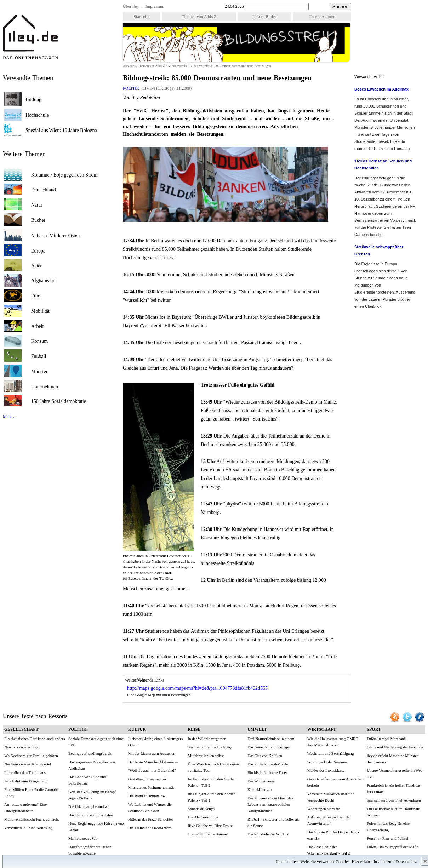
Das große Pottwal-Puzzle (268, 764)
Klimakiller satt (260, 789)
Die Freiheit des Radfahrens (150, 828)
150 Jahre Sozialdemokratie (59, 401)
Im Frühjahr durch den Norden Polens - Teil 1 (212, 797)
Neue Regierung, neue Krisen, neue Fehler (96, 827)
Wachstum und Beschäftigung (331, 753)
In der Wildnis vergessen (207, 739)
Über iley (131, 6)
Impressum (155, 6)
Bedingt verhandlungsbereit (90, 753)
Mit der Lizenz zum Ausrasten (152, 753)
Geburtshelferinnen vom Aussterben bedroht (335, 782)
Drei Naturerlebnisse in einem (271, 739)
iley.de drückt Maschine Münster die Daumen (392, 759)
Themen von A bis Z (199, 17)
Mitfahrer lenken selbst (206, 756)
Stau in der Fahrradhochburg (210, 747)
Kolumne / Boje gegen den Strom (64, 175)
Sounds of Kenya (201, 809)
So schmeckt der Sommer (327, 762)
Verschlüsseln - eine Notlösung (28, 828)
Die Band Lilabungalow (147, 796)
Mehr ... (10, 417)
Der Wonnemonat (261, 781)
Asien (37, 266)
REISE (194, 729)
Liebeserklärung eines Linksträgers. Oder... (156, 742)
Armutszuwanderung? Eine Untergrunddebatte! (25, 808)
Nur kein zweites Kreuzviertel (28, 764)
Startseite (141, 17)
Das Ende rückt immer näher (91, 815)
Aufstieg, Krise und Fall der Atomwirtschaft (329, 820)
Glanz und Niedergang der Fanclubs (395, 747)
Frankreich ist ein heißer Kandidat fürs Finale (393, 788)
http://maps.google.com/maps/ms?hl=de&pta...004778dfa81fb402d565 (197, 688)
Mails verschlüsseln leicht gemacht (32, 819)
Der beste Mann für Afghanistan (153, 762)
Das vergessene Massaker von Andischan (92, 765)
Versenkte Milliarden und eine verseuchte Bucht (331, 797)
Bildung (33, 100)
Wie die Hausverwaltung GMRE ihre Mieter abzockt (333, 742)
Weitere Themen (24, 154)
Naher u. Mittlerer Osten (56, 236)
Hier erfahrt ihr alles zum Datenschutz (384, 862)
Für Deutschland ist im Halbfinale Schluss (393, 812)
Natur (37, 205)
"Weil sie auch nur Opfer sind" (152, 770)
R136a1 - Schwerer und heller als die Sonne (273, 822)
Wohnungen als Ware (324, 809)
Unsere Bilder (264, 17)
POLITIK (132, 88)
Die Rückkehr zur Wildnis (268, 834)
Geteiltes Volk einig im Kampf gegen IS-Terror (92, 795)
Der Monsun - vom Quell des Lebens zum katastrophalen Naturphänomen (270, 804)
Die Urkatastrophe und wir (89, 806)
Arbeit (38, 326)
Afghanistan (43, 281)
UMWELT (257, 729)
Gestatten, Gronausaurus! (148, 779)
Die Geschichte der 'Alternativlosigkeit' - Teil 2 (329, 850)
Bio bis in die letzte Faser (267, 772)
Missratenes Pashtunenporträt (151, 787)
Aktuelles (129, 66)
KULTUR (137, 729)
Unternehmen (45, 387)
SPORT (374, 729)
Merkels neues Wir (83, 838)
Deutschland (44, 190)
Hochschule (37, 115)
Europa (38, 251)
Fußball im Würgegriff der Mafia (392, 847)
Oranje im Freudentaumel (208, 834)
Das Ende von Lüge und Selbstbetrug (87, 780)
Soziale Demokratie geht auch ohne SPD (96, 742)
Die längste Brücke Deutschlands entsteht (333, 835)
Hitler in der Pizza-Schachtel (151, 819)
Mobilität (40, 311)
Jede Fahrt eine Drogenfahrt (26, 781)
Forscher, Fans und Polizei (387, 838)
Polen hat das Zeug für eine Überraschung (388, 827)
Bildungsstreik (177, 66)
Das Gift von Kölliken (265, 756)
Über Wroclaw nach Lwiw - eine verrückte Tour (213, 767)
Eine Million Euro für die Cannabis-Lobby (32, 793)
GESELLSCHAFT (21, 729)
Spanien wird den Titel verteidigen (394, 800)
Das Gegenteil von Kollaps (269, 747)
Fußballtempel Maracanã (386, 739)
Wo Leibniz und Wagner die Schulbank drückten (150, 808)
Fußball (39, 356)
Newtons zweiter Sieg (21, 747)
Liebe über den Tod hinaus (25, 772)
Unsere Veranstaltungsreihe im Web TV (395, 774)
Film (36, 296)
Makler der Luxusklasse (326, 770)
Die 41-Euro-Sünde (203, 817)
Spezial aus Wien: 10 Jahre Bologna (61, 130)
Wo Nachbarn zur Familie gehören (31, 756)
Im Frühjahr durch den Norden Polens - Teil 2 (212, 782)
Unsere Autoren (322, 17)
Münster (39, 372)
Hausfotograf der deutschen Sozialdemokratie (90, 850)
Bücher (38, 220)
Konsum (39, 341)
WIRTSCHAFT (322, 729)
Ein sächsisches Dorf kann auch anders (35, 739)
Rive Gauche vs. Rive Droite (210, 826)
